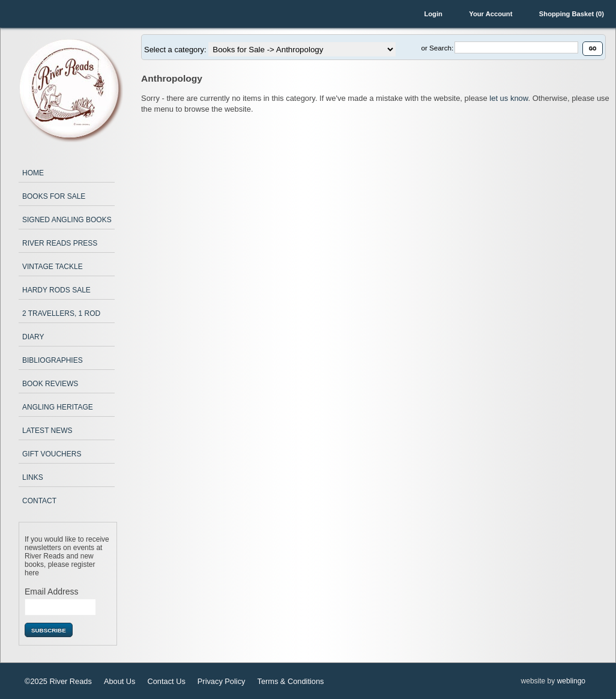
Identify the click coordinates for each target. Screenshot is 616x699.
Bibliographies (53, 360)
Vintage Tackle (53, 267)
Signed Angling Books (67, 220)
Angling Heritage (58, 407)
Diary (33, 337)
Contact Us (167, 681)
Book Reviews (50, 384)
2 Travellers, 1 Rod (61, 313)
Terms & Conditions (290, 681)
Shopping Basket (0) (572, 14)
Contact (39, 501)
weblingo (571, 681)
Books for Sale (54, 196)
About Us (120, 681)
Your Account (491, 14)
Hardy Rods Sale (56, 290)
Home (33, 173)
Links (33, 477)
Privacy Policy (222, 681)
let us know (509, 98)
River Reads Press (60, 243)
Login (433, 14)
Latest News (47, 431)
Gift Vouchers (52, 454)
